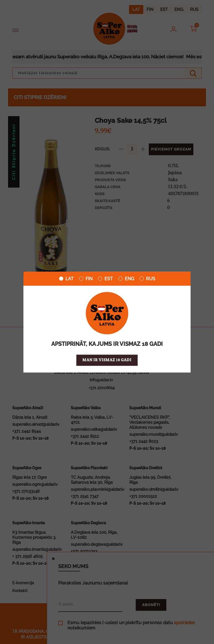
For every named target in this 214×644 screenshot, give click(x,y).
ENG (126, 279)
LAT (66, 279)
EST (105, 279)
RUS (147, 279)
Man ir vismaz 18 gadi (107, 360)
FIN (86, 279)
